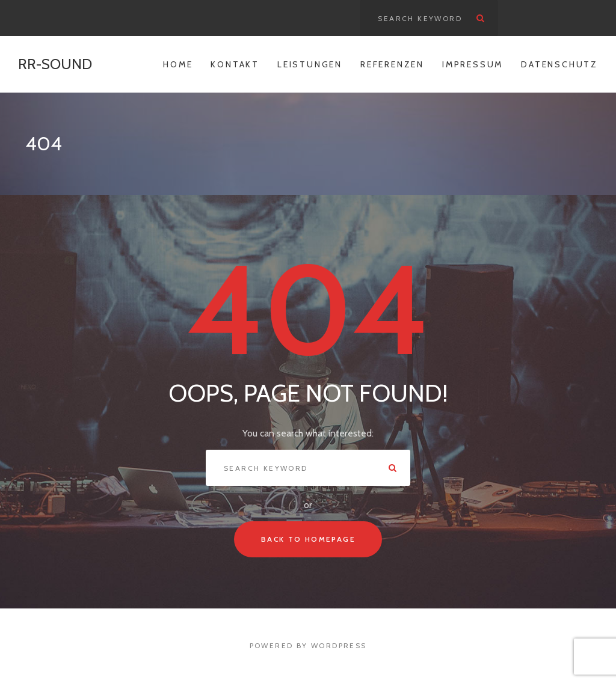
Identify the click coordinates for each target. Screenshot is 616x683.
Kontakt (235, 64)
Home (178, 64)
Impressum (473, 64)
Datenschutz (559, 64)
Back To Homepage (308, 539)
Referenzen (392, 64)
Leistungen (310, 64)
